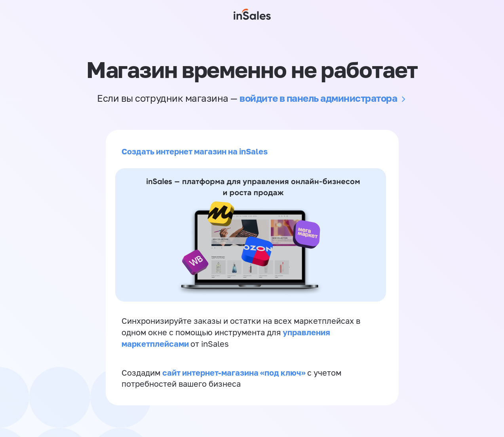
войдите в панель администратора (318, 98)
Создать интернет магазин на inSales (195, 151)
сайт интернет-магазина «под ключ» (235, 372)
